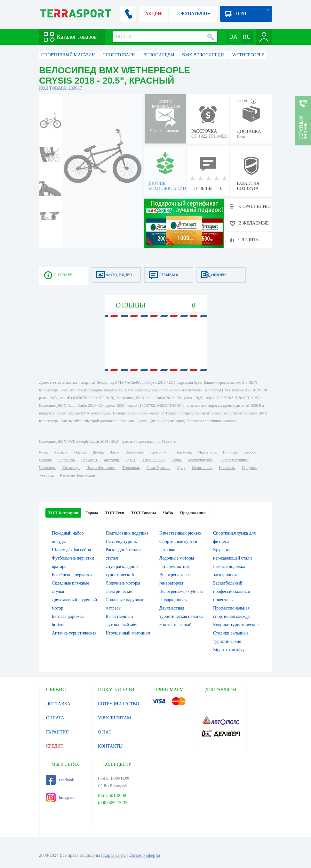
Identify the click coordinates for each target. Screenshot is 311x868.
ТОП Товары (144, 513)
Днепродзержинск (234, 460)
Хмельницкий (153, 460)
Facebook (60, 780)
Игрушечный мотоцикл (128, 633)
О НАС (105, 732)
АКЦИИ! (154, 14)
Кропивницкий (200, 460)
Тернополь (131, 468)
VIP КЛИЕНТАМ (115, 718)
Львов (115, 452)
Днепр (98, 452)
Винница (230, 452)
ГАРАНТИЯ (57, 732)
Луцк (181, 468)
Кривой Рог (159, 452)
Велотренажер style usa (181, 591)
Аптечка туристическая (74, 633)
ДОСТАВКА (58, 704)
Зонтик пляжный (175, 625)
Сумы (130, 460)
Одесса (80, 452)
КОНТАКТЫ (110, 746)
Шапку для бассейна (71, 550)
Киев (43, 452)
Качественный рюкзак (180, 533)
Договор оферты (145, 855)
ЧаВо (168, 513)
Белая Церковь (158, 468)
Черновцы (47, 468)
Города (92, 513)
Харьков (60, 452)
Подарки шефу (173, 600)
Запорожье (135, 452)
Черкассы (89, 460)
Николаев (183, 452)
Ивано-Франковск (101, 468)
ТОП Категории (63, 513)
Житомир (111, 460)
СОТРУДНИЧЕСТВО (119, 704)
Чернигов (67, 460)
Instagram (60, 798)
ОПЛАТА (55, 718)
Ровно (176, 460)
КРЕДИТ (55, 746)
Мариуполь (207, 452)
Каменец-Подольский (77, 475)
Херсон (250, 452)
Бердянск (249, 468)
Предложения (193, 513)
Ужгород (46, 475)
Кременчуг (71, 468)
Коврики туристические (236, 625)
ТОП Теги (115, 513)
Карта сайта (114, 855)
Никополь (227, 468)
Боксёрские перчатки (72, 575)
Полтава (46, 460)
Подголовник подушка (127, 533)
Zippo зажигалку (229, 650)
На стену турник (121, 541)
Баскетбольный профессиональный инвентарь (232, 591)
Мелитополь (202, 468)
